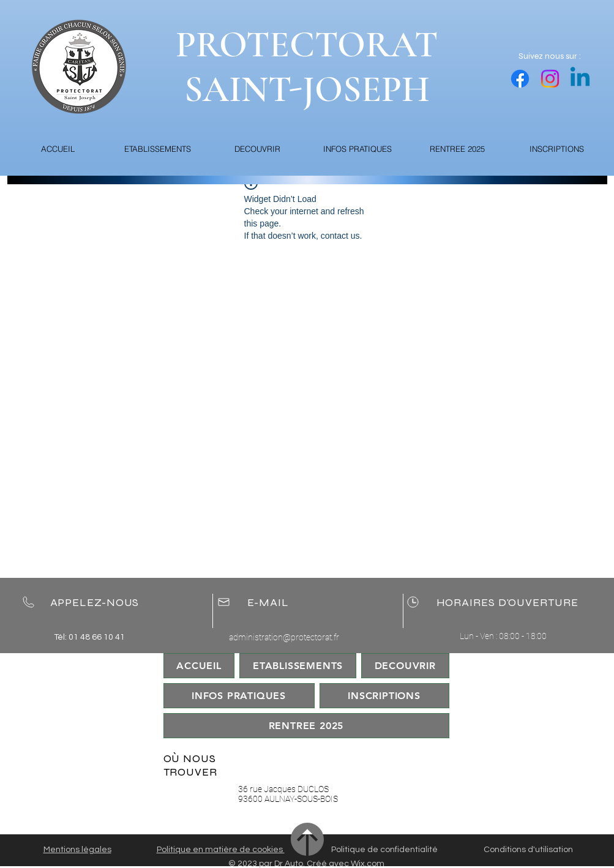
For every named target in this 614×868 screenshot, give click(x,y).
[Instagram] (550, 79)
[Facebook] (520, 79)
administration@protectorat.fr (284, 637)
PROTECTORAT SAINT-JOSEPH (307, 67)
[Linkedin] (580, 79)
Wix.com (368, 864)
